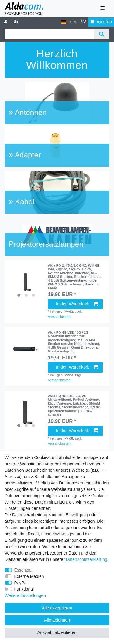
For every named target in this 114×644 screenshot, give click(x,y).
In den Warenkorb (77, 304)
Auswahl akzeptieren (57, 632)
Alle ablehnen (57, 620)
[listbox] (26, 282)
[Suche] (102, 34)
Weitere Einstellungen (25, 595)
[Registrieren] (17, 22)
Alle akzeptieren (57, 608)
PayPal (21, 583)
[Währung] (74, 22)
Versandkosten (59, 317)
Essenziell (24, 570)
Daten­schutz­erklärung (87, 559)
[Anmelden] (6, 22)
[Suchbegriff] (49, 34)
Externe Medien (29, 576)
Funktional (24, 589)
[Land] (64, 22)
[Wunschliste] (84, 22)
